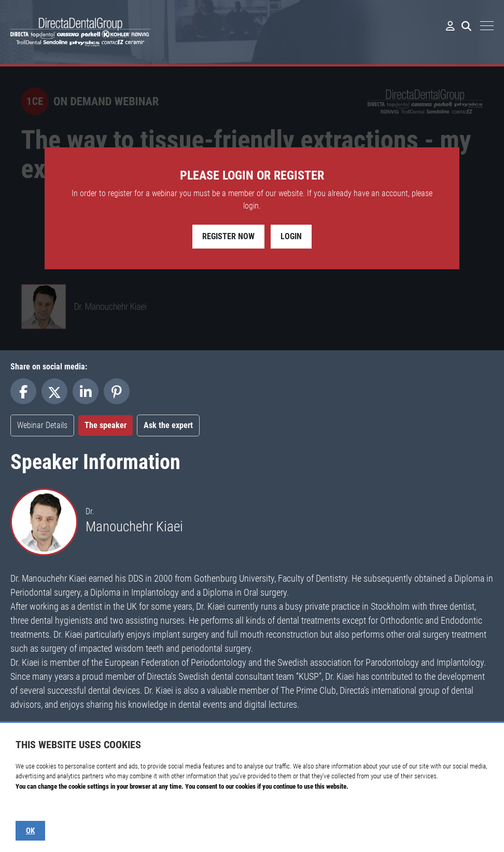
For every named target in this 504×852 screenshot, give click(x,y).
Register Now (228, 236)
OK (30, 831)
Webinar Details (42, 425)
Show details (32, 807)
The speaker (106, 425)
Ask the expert (168, 425)
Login (291, 236)
